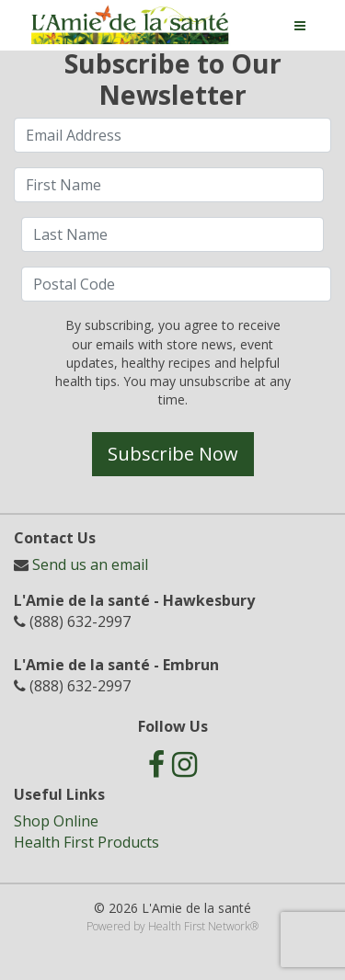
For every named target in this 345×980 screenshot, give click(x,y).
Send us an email (90, 564)
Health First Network (199, 926)
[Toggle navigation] (300, 26)
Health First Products (86, 842)
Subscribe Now (173, 454)
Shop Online (56, 821)
